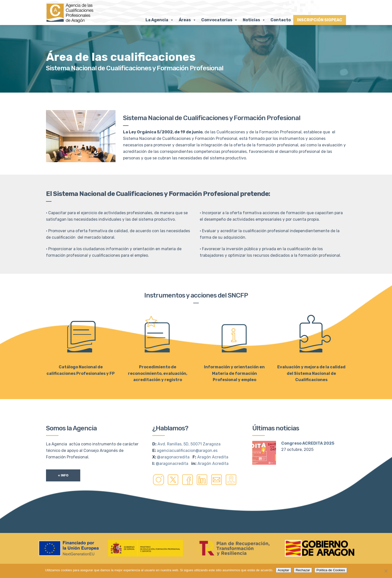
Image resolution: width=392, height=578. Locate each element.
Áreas (187, 20)
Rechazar (303, 570)
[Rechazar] (386, 571)
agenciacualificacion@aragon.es (187, 451)
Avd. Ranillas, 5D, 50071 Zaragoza (189, 444)
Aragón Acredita (213, 457)
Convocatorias (219, 20)
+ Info (63, 475)
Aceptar (283, 570)
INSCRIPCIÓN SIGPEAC (320, 20)
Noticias (254, 20)
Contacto (281, 20)
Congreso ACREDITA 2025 (308, 443)
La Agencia (160, 20)
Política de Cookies (331, 570)
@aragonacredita (173, 457)
